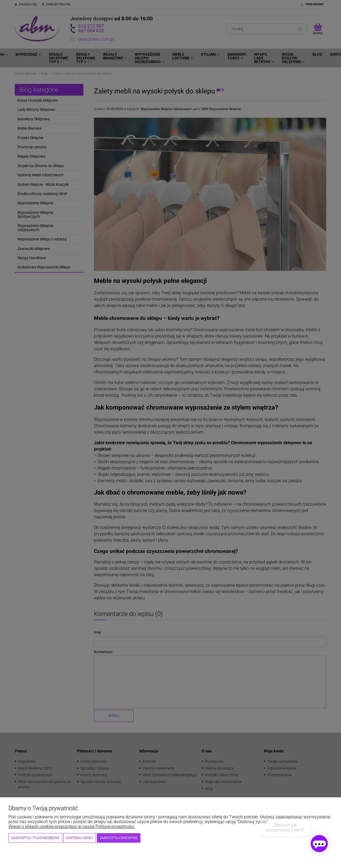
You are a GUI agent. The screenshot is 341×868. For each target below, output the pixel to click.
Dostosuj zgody (80, 838)
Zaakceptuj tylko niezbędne (35, 838)
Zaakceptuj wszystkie (119, 838)
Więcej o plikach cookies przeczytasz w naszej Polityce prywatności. (72, 826)
